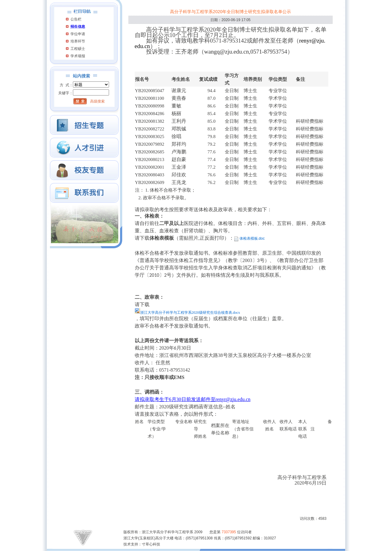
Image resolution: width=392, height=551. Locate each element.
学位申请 (78, 34)
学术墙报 (78, 56)
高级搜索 (97, 101)
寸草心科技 (151, 544)
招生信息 (78, 27)
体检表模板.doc (252, 238)
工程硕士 (78, 49)
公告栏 (76, 19)
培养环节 (78, 41)
